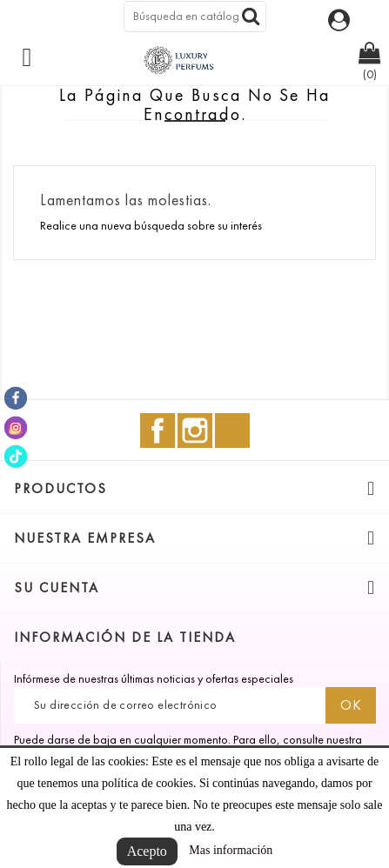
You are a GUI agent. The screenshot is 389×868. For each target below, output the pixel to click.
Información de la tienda (125, 637)
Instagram (195, 431)
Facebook (158, 431)
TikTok (232, 431)
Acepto (147, 851)
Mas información (231, 850)
